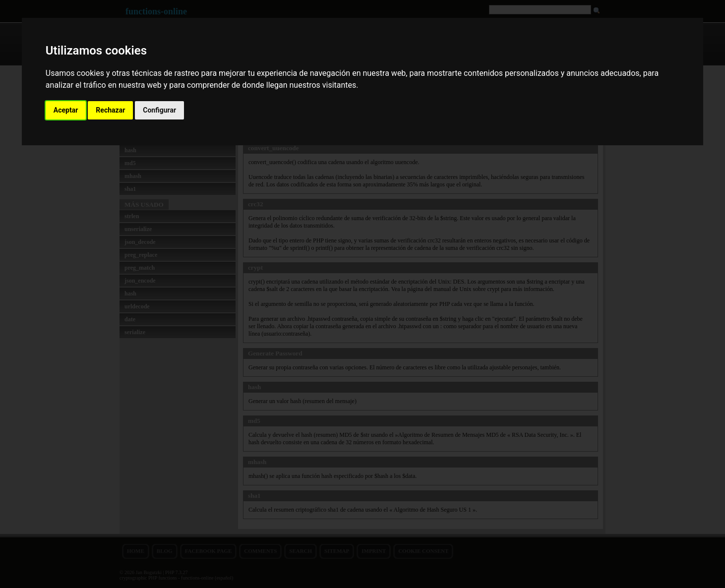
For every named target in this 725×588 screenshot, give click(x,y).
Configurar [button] (159, 110)
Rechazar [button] (110, 110)
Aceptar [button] (66, 110)
